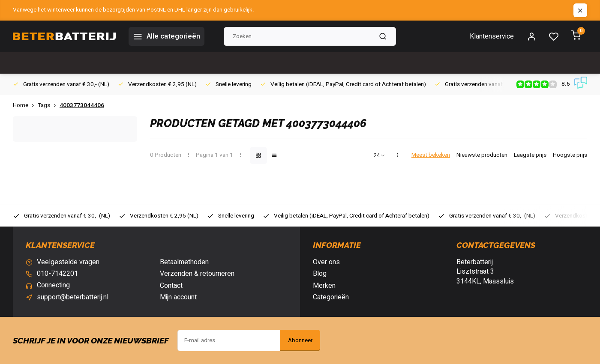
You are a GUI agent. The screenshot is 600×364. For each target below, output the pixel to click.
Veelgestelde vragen (68, 262)
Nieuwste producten (482, 155)
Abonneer (300, 340)
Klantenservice (492, 36)
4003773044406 (82, 106)
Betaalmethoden (184, 262)
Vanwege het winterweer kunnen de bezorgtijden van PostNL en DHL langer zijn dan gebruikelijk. (133, 10)
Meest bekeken (431, 155)
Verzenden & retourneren (197, 274)
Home (25, 106)
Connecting (53, 286)
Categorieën (331, 297)
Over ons (326, 262)
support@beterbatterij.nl (73, 297)
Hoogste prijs (570, 155)
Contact (171, 286)
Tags (49, 106)
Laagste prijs (530, 155)
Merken (324, 286)
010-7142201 (57, 274)
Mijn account (178, 297)
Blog (320, 274)
